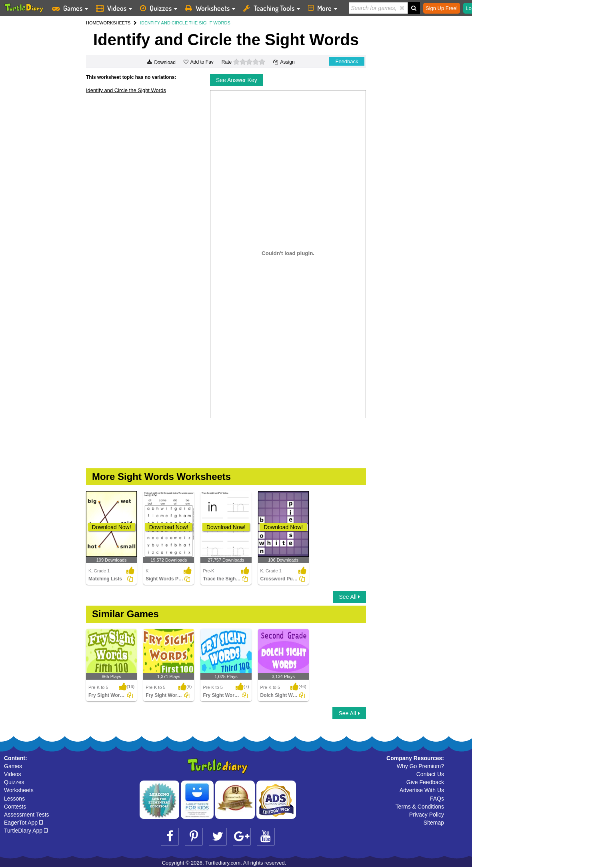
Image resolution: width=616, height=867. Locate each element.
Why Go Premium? (420, 766)
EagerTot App (23, 823)
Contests (15, 807)
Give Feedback (425, 782)
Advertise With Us (422, 790)
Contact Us (430, 774)
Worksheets (19, 790)
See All (350, 597)
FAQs (437, 799)
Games (13, 766)
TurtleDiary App (26, 831)
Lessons (14, 799)
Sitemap (434, 823)
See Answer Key (237, 80)
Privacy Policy (427, 815)
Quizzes (14, 782)
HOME (93, 23)
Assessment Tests (27, 815)
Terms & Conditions (420, 807)
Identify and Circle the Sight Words (126, 90)
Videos (13, 774)
